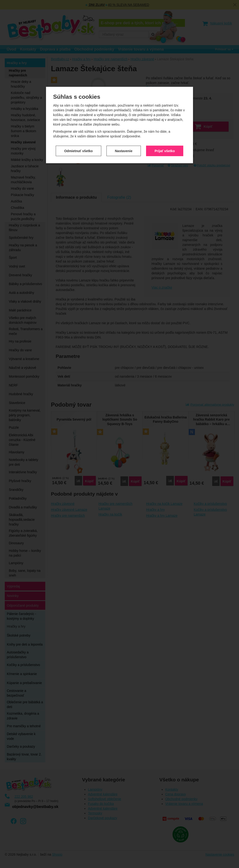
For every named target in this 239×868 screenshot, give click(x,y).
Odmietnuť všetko (78, 110)
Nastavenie (124, 110)
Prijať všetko (165, 110)
